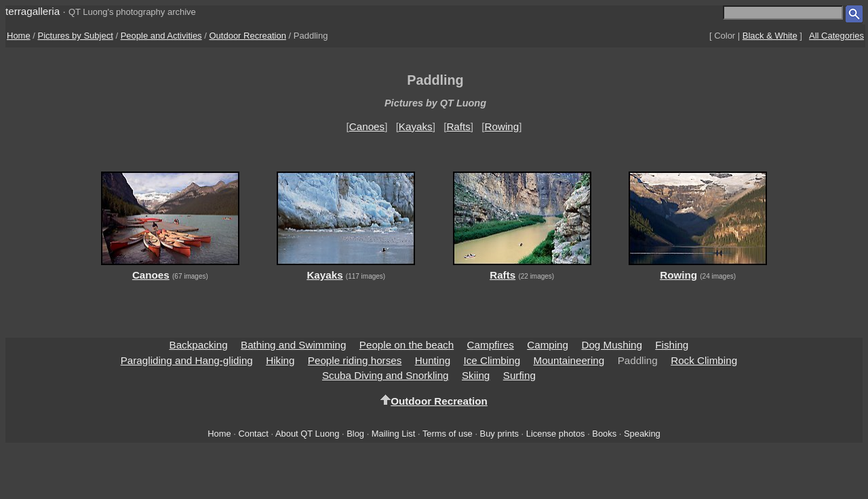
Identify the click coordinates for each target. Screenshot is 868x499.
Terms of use (448, 434)
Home (19, 36)
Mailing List (394, 434)
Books (604, 434)
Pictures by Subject (76, 36)
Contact (253, 434)
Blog (355, 434)
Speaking (642, 434)
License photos (556, 434)
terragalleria (33, 11)
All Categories (836, 36)
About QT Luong (307, 434)
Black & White (770, 36)
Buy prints (499, 434)
